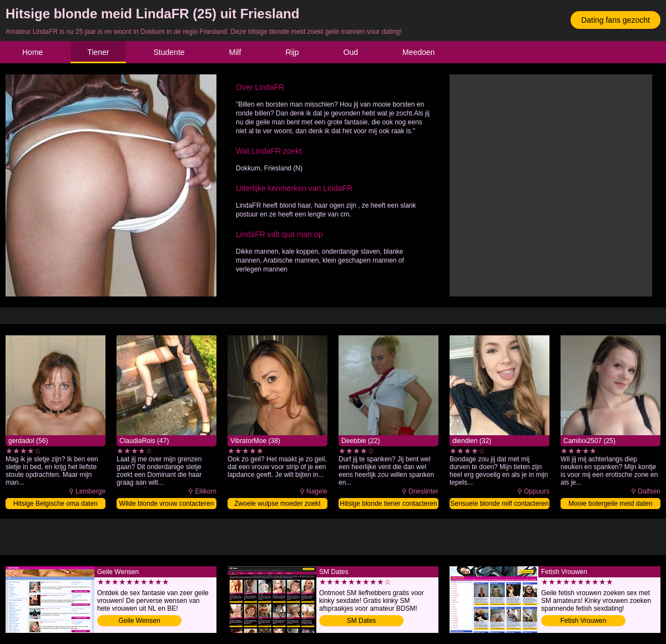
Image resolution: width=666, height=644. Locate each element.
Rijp (292, 52)
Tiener (98, 52)
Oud (351, 52)
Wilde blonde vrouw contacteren (167, 504)
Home (32, 52)
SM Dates (362, 621)
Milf (235, 52)
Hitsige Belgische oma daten (56, 504)
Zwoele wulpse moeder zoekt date (277, 504)
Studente (169, 52)
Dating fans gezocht (615, 20)
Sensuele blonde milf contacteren (499, 504)
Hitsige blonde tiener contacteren (388, 504)
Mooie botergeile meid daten (610, 504)
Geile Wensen (139, 621)
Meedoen (418, 52)
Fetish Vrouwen (584, 621)
